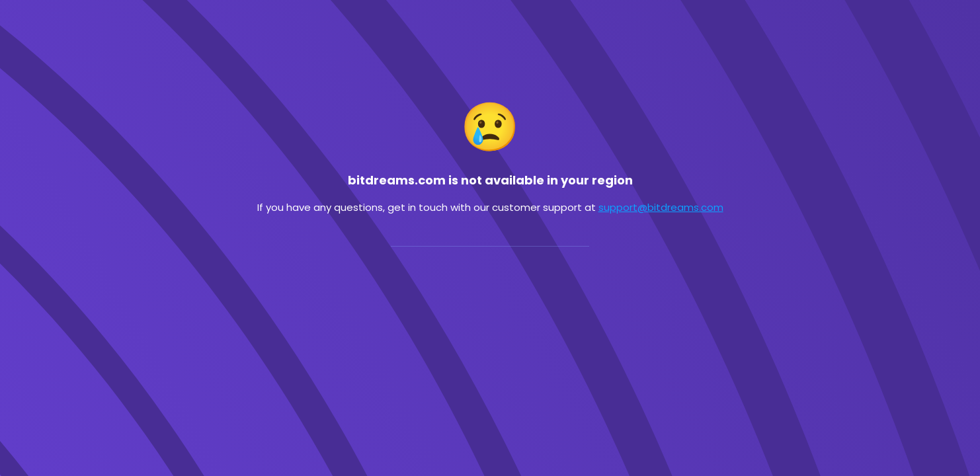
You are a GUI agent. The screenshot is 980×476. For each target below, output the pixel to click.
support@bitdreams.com (661, 207)
